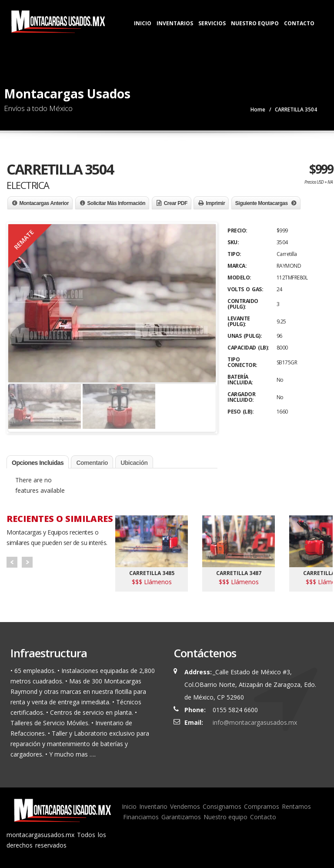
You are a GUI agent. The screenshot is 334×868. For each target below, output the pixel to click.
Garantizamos (181, 817)
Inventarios (175, 23)
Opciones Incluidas (38, 463)
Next (27, 562)
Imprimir (215, 203)
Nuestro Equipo (255, 23)
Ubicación (134, 463)
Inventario (153, 806)
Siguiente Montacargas (262, 203)
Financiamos (141, 817)
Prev (12, 562)
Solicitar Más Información (117, 203)
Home (258, 109)
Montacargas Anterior (44, 203)
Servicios (212, 23)
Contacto (299, 23)
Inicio (143, 23)
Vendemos (185, 806)
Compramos (262, 806)
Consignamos (222, 806)
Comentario (92, 463)
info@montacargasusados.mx (255, 722)
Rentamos (296, 806)
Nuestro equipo (225, 817)
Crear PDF (176, 203)
